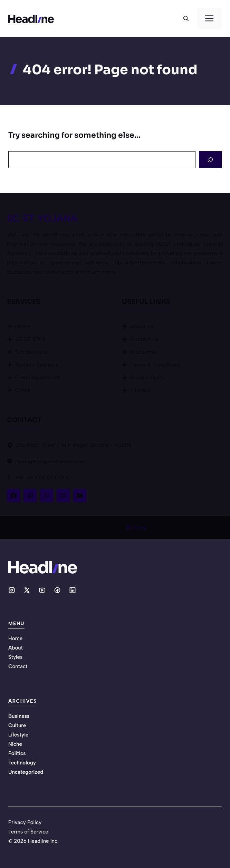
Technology (22, 763)
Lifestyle (18, 735)
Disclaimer (144, 352)
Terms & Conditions (155, 365)
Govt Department (37, 377)
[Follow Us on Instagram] (63, 496)
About (16, 648)
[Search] (210, 160)
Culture (17, 725)
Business (19, 716)
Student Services (37, 365)
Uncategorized (26, 772)
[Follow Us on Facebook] (13, 496)
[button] (186, 19)
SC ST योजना (30, 339)
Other (22, 390)
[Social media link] (12, 590)
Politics (17, 753)
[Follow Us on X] (30, 496)
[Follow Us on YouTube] (80, 496)
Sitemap (141, 390)
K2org (141, 528)
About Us (142, 326)
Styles (15, 657)
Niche (15, 744)
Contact (18, 666)
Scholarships (31, 352)
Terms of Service (28, 832)
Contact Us (144, 339)
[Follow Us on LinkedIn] (47, 496)
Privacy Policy (148, 377)
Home (23, 326)
